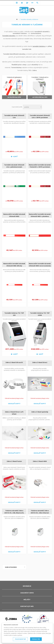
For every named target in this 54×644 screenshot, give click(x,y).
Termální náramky (9, 36)
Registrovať (27, 3)
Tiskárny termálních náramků (40, 78)
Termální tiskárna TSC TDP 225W (40, 314)
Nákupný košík (22, 3)
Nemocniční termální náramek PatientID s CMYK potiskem (40, 166)
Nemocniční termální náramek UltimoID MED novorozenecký (40, 265)
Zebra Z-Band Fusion (14, 461)
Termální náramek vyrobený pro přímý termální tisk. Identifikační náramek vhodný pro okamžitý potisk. (14, 123)
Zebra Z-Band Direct (40, 362)
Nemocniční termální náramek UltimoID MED (14, 215)
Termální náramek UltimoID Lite (14, 116)
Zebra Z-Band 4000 (40, 461)
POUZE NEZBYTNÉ (20, 639)
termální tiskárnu (39, 46)
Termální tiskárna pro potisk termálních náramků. (14, 320)
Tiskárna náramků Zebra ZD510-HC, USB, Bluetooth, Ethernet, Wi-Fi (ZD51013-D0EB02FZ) (14, 514)
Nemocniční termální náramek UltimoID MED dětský (14, 265)
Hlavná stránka (17, 19)
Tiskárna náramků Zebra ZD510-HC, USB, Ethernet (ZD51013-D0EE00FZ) (40, 513)
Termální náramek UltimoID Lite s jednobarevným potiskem (14, 167)
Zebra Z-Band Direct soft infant (14, 413)
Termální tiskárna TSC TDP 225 (14, 314)
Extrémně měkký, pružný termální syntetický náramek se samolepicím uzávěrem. (14, 370)
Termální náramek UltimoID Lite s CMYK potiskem (40, 116)
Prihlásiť (32, 3)
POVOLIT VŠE (36, 639)
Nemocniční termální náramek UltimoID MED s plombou (40, 215)
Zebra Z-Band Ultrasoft (14, 362)
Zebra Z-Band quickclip (40, 412)
